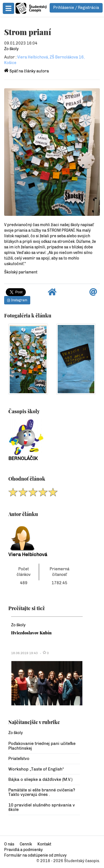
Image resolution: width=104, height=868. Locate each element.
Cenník (26, 844)
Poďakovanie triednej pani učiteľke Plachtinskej (42, 746)
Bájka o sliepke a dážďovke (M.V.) (40, 779)
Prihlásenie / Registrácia (76, 8)
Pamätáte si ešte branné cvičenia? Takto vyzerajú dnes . (42, 792)
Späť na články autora (26, 71)
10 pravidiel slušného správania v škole (42, 807)
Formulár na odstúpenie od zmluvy (35, 855)
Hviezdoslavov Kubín (31, 633)
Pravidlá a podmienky (23, 850)
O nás (9, 844)
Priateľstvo (19, 759)
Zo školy (11, 49)
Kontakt (44, 844)
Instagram (17, 300)
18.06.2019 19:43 (24, 653)
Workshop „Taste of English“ (36, 769)
